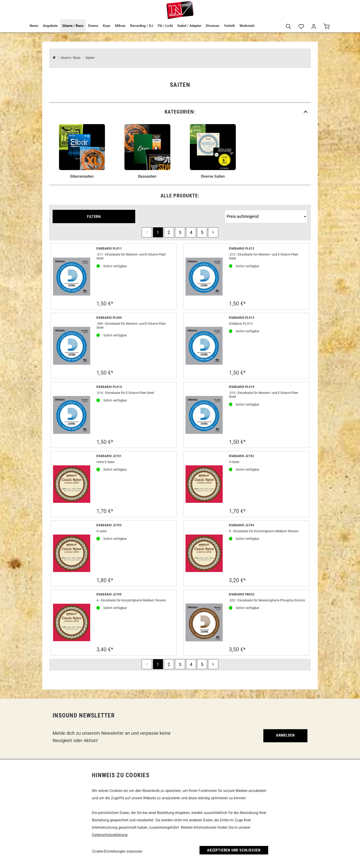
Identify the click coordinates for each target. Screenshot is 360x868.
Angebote (50, 26)
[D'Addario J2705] (72, 622)
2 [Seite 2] (169, 232)
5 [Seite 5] (202, 232)
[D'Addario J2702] (204, 484)
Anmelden (285, 735)
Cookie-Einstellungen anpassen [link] (117, 851)
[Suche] (288, 27)
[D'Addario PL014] (72, 415)
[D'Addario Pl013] (204, 346)
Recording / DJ (142, 26)
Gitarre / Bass (73, 26)
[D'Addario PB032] (204, 622)
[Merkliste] (301, 27)
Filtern (94, 217)
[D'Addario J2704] (204, 553)
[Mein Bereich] (314, 27)
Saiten (90, 58)
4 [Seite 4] (191, 232)
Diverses (213, 26)
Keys (107, 26)
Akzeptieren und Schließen (234, 850)
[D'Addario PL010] (204, 415)
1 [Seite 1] (158, 232)
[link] (180, 112)
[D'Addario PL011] (72, 276)
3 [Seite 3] (180, 232)
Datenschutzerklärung (110, 835)
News (34, 26)
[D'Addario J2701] (72, 484)
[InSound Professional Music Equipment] (54, 58)
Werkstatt (247, 26)
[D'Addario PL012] (204, 276)
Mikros (120, 26)
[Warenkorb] (326, 27)
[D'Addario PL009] (72, 346)
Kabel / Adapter (189, 26)
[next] (213, 232)
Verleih (229, 26)
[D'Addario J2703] (72, 553)
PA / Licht (165, 26)
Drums (93, 26)
